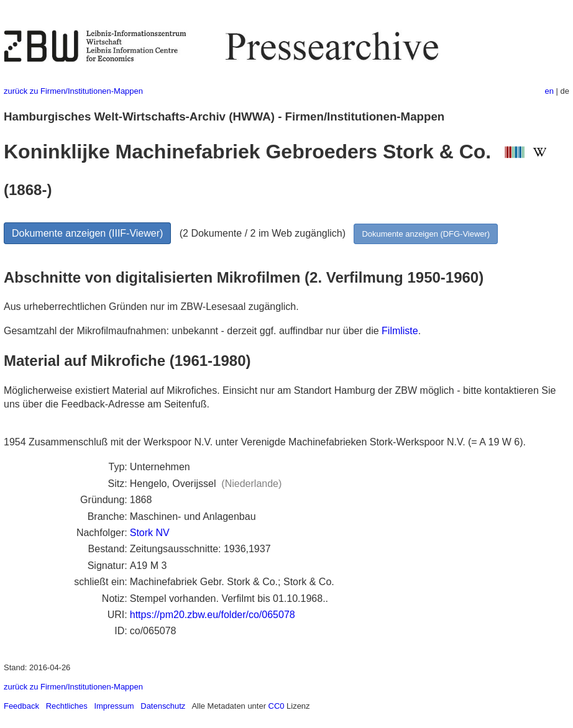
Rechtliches (67, 706)
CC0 (277, 706)
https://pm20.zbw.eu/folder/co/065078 (213, 615)
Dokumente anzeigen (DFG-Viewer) (426, 234)
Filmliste (400, 331)
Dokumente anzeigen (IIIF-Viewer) (87, 233)
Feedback (21, 706)
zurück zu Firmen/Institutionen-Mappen (73, 91)
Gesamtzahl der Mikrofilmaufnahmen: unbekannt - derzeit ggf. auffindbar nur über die (193, 331)
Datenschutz (163, 706)
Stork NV (150, 533)
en (549, 91)
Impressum (114, 706)
